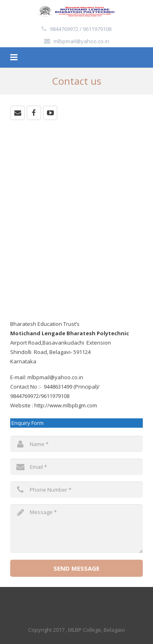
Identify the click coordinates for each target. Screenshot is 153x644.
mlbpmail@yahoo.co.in (81, 41)
